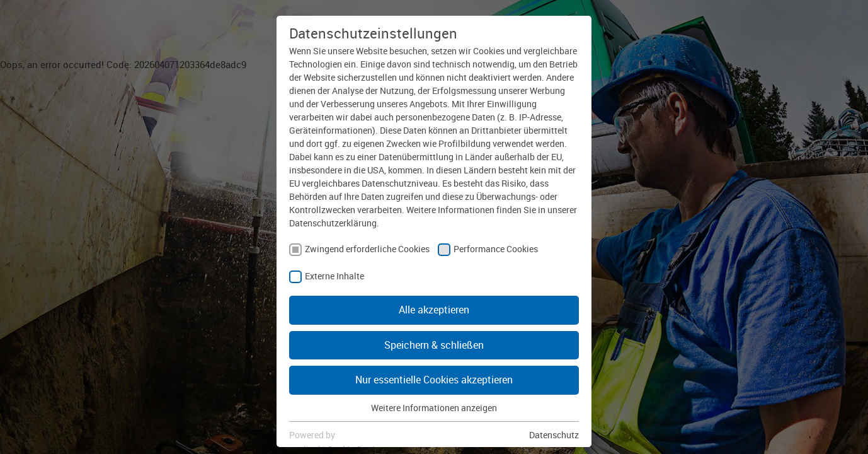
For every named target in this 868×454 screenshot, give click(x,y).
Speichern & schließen (434, 345)
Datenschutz (554, 435)
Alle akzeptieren (434, 310)
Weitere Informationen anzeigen (434, 408)
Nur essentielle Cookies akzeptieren (434, 380)
